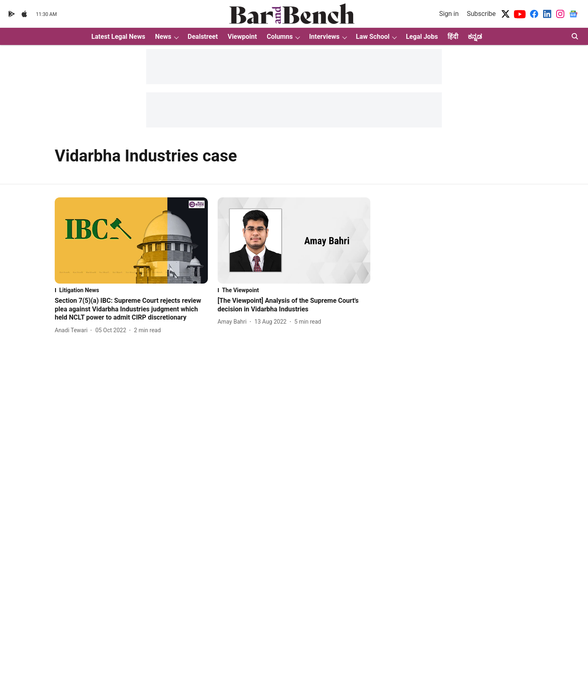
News (163, 37)
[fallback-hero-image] (131, 240)
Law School (373, 37)
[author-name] (73, 330)
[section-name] (131, 290)
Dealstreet (203, 37)
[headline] (131, 309)
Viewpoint (242, 37)
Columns (280, 37)
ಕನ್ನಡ (475, 37)
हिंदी (453, 37)
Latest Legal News (118, 37)
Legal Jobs (422, 37)
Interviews (324, 37)
